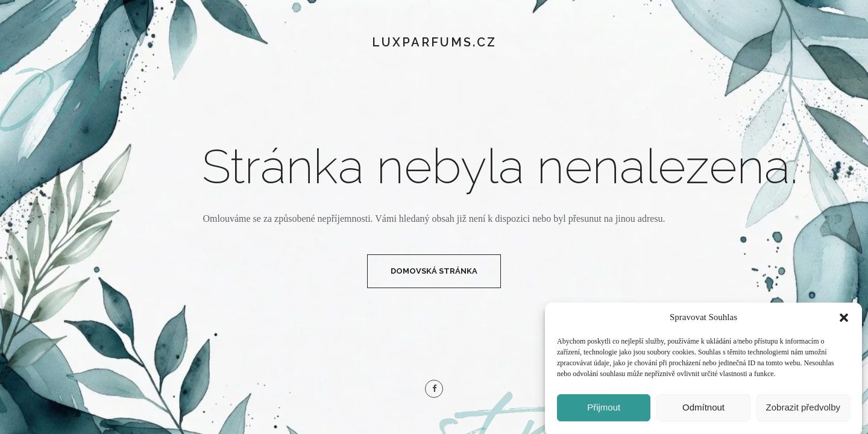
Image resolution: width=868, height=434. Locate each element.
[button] (844, 321)
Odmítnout (703, 411)
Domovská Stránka (434, 271)
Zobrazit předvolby (803, 411)
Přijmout (604, 411)
